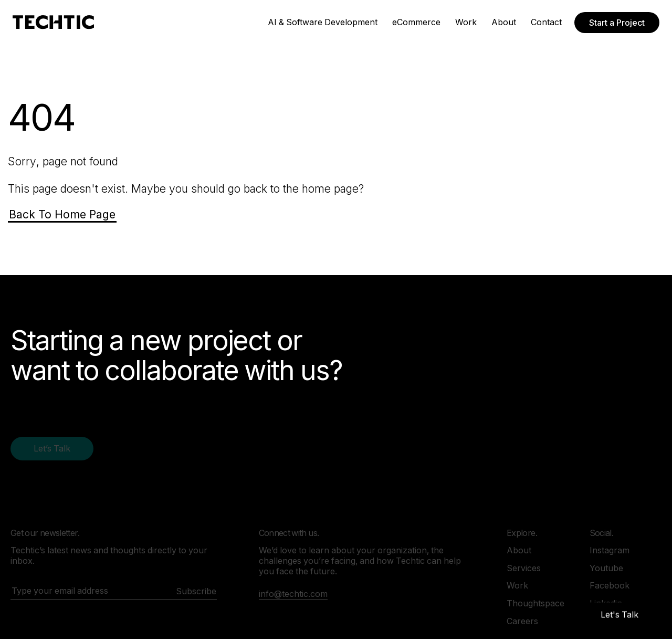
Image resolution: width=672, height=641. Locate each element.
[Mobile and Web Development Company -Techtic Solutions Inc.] (53, 22)
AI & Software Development (323, 22)
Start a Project (617, 23)
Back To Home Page (62, 214)
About (504, 22)
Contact (546, 22)
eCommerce (416, 22)
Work (466, 22)
